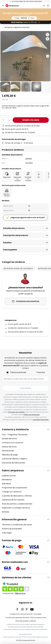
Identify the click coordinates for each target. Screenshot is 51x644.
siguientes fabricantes (41, 420)
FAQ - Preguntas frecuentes (15, 435)
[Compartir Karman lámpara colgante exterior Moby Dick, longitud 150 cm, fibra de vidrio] (48, 39)
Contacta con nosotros (13, 443)
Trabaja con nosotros (12, 492)
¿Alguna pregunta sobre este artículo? (28, 217)
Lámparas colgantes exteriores (17, 27)
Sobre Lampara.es (13, 470)
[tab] (25, 446)
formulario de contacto (16, 412)
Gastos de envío (9, 447)
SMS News (6, 484)
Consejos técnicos (22, 508)
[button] (5, 87)
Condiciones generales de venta (18, 618)
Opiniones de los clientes (13, 500)
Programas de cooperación (14, 488)
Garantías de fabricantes (13, 463)
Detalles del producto (14, 228)
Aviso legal (7, 533)
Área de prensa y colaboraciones (17, 504)
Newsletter (7, 480)
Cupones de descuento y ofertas (17, 496)
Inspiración (7, 508)
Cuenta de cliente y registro (15, 459)
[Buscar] (44, 6)
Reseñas (7, 243)
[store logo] (14, 6)
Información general (14, 519)
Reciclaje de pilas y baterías (26, 621)
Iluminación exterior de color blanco (18, 268)
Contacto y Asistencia (15, 429)
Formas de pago (12, 540)
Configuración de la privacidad (21, 614)
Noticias (5, 512)
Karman (29, 159)
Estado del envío (9, 439)
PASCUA (24, 18)
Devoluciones (8, 451)
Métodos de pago (10, 455)
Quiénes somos (9, 476)
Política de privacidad (32, 415)
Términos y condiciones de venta (17, 525)
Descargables (10, 250)
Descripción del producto (16, 235)
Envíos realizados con (15, 562)
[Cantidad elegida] (7, 120)
